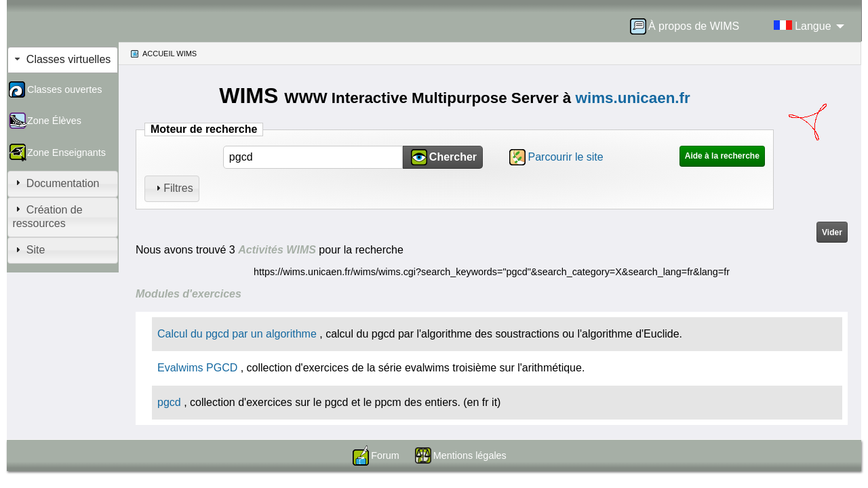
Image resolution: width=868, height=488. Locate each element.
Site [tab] (28, 250)
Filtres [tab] (173, 188)
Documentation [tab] (56, 183)
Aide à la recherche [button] (722, 156)
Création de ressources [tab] (47, 216)
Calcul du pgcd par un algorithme (237, 334)
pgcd (169, 402)
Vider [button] (832, 232)
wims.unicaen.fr (633, 98)
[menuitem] (689, 26)
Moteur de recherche (204, 129)
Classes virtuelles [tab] (61, 59)
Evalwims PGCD (197, 368)
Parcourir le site (566, 157)
